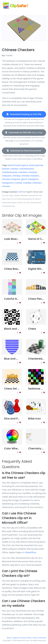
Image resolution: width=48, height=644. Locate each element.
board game (22, 165)
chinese (17, 176)
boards (6, 169)
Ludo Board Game (16, 239)
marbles (27, 183)
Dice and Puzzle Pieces (18, 419)
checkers (23, 172)
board (11, 165)
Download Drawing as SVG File (24, 114)
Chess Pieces (37, 299)
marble (18, 183)
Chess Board (12, 269)
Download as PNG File (24, 132)
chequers (7, 176)
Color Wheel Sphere (17, 448)
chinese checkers (30, 176)
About (9, 638)
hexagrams (8, 183)
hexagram (33, 179)
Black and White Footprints (21, 329)
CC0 (20, 192)
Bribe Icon (35, 419)
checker (14, 169)
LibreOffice (31, 552)
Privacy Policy (26, 638)
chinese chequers (11, 179)
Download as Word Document (24, 151)
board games (36, 165)
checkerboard (26, 169)
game (24, 179)
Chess (32, 329)
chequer (33, 172)
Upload (16, 638)
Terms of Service (39, 638)
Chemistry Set (37, 448)
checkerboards (10, 172)
